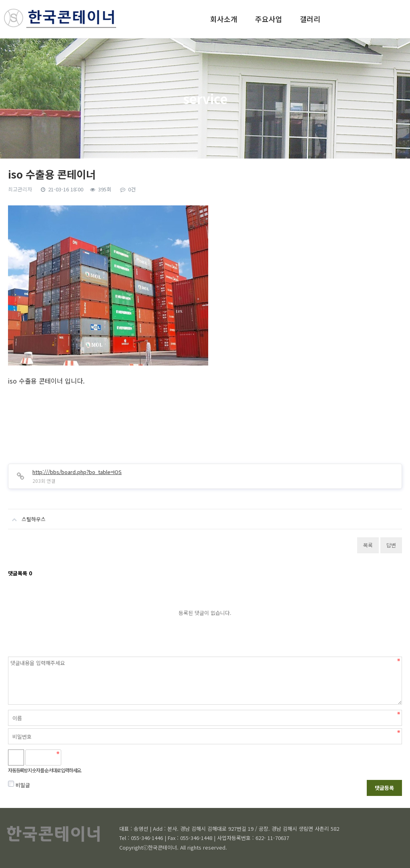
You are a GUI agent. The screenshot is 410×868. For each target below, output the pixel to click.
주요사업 (269, 19)
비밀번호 (8, 657)
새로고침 (88, 757)
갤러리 (310, 19)
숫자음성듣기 (71, 757)
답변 (391, 545)
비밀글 (19, 785)
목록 (368, 545)
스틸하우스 (27, 516)
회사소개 (224, 19)
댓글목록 (20, 573)
